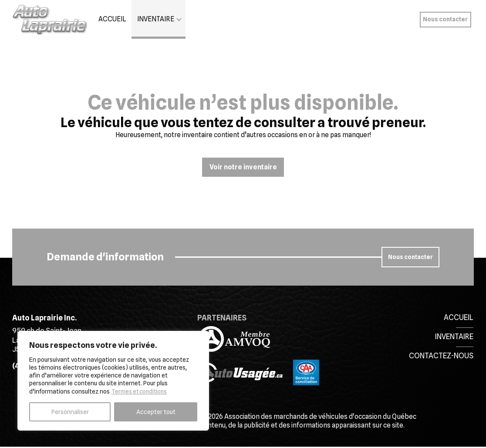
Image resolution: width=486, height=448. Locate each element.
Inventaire (156, 19)
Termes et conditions (141, 391)
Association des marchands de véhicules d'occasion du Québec (320, 418)
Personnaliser (70, 412)
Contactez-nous (441, 356)
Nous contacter (445, 19)
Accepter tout (156, 412)
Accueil (112, 19)
